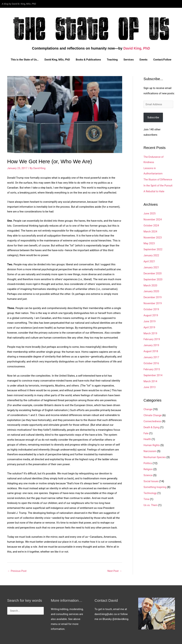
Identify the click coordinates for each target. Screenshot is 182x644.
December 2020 (153, 273)
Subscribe (153, 117)
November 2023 (153, 237)
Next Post (114, 571)
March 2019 (151, 333)
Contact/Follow (162, 60)
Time (147, 498)
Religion (148, 468)
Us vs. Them (151, 504)
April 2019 (150, 327)
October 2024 (151, 225)
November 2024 (153, 219)
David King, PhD (137, 48)
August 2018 (151, 351)
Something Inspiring (155, 486)
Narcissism (150, 450)
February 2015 (152, 369)
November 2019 (153, 303)
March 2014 (151, 381)
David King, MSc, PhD (57, 60)
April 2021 (150, 261)
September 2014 (153, 375)
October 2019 (151, 309)
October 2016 (151, 363)
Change (148, 409)
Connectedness (153, 420)
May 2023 (149, 243)
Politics (148, 462)
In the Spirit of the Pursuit (158, 185)
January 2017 (152, 357)
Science (148, 474)
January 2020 (152, 291)
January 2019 (152, 345)
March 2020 (151, 285)
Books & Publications (88, 60)
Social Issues (151, 480)
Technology (150, 492)
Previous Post (17, 571)
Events (143, 60)
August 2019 (151, 315)
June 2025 (150, 213)
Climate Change (153, 415)
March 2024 (151, 231)
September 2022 (153, 249)
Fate (146, 432)
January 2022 (152, 255)
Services (129, 60)
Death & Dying (152, 426)
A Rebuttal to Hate (154, 191)
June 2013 (150, 386)
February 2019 (152, 339)
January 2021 (152, 267)
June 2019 (150, 321)
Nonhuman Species (155, 456)
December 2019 (153, 297)
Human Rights (152, 444)
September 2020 (153, 279)
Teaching (112, 60)
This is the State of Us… (25, 60)
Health (147, 438)
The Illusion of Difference (158, 180)
